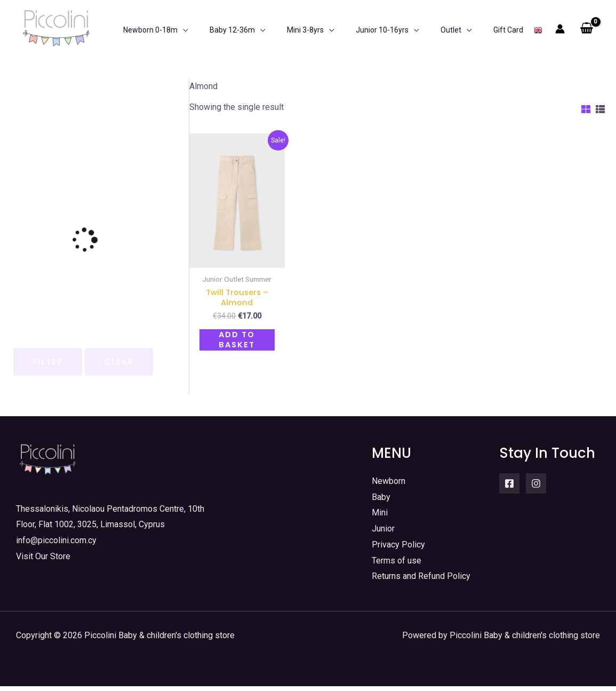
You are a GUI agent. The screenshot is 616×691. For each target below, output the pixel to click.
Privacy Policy (398, 549)
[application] (175, 29)
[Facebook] (509, 488)
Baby (381, 502)
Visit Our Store (43, 561)
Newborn (389, 486)
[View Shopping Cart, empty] (586, 29)
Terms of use (397, 565)
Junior (383, 534)
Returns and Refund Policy (421, 581)
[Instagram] (536, 488)
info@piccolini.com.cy (56, 545)
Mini (380, 518)
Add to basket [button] (237, 344)
